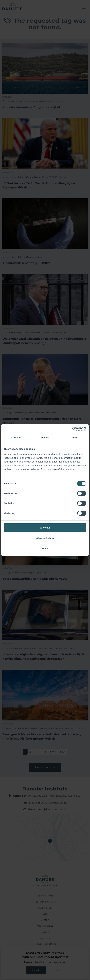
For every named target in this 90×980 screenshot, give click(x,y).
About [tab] (74, 438)
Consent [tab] (16, 438)
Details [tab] (45, 438)
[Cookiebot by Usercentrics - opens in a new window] (72, 429)
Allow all (45, 528)
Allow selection (45, 538)
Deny (45, 549)
